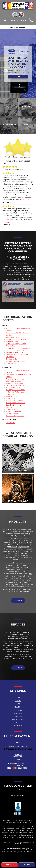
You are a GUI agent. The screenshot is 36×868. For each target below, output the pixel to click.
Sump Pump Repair (13, 388)
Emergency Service (13, 359)
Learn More (18, 77)
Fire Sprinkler (9, 125)
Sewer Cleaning (12, 409)
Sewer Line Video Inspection (17, 412)
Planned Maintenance (14, 352)
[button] (18, 601)
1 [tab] (14, 96)
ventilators (12, 553)
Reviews (18, 701)
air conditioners (17, 545)
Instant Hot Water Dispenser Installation (17, 393)
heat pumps (28, 545)
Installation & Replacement (16, 344)
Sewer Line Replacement (15, 416)
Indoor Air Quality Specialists (17, 339)
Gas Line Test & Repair (14, 401)
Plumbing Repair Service (15, 379)
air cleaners (20, 551)
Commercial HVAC (13, 337)
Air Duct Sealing (12, 342)
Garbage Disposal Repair (16, 390)
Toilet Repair (11, 398)
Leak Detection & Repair (15, 385)
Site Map (18, 723)
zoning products (26, 553)
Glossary (18, 726)
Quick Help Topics (18, 27)
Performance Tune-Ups (15, 350)
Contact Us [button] (10, 865)
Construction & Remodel (15, 403)
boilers (13, 551)
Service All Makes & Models (16, 361)
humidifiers (18, 549)
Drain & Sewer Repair (14, 381)
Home (18, 698)
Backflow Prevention (14, 405)
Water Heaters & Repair (15, 383)
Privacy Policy (18, 720)
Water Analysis (12, 396)
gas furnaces (12, 547)
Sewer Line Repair (13, 414)
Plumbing (18, 707)
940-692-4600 (18, 795)
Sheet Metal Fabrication (15, 363)
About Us (18, 716)
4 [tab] (19, 96)
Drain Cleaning (12, 407)
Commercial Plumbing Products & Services (19, 376)
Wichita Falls (20, 838)
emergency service (22, 645)
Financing (18, 713)
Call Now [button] (27, 865)
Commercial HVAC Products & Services (17, 334)
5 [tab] (21, 96)
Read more (24, 199)
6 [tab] (23, 96)
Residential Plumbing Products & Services (18, 330)
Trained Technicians (14, 346)
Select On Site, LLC (24, 848)
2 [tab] (16, 96)
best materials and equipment (18, 575)
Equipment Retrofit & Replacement (19, 348)
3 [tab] (18, 96)
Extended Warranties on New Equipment (17, 356)
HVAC (9, 107)
